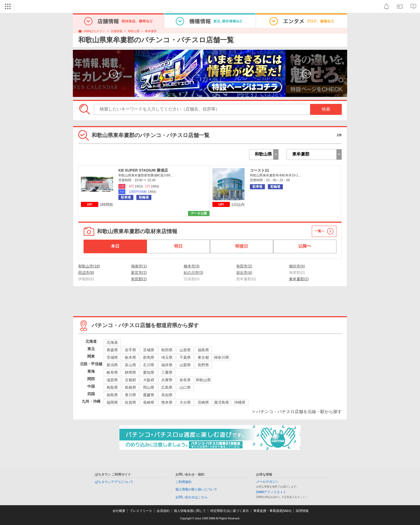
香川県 (130, 395)
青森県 (112, 350)
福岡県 (112, 402)
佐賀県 (130, 402)
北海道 (112, 342)
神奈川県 (222, 357)
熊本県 (167, 402)
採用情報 (302, 511)
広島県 (167, 387)
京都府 (130, 380)
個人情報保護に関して (190, 511)
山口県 (185, 387)
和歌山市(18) (89, 266)
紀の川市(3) (194, 273)
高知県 (167, 395)
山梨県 (185, 365)
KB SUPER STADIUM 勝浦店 (143, 170)
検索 (326, 109)
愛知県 (149, 372)
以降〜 (305, 246)
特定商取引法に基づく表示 (230, 511)
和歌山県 (134, 31)
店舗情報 (117, 31)
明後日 (242, 246)
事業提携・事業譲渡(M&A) (272, 511)
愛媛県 (149, 395)
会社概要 (119, 511)
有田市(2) (244, 266)
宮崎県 (203, 402)
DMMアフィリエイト (271, 492)
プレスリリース (141, 511)
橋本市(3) (192, 266)
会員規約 (163, 511)
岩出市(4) (244, 273)
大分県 (185, 402)
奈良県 (185, 380)
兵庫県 (167, 380)
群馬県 (149, 357)
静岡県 (130, 372)
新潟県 (112, 365)
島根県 (130, 387)
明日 (178, 246)
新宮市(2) (139, 273)
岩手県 (130, 350)
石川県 (149, 365)
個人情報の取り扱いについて (196, 489)
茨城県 (112, 357)
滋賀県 (112, 380)
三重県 (167, 372)
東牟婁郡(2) (299, 279)
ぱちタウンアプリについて (114, 482)
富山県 (130, 365)
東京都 (203, 357)
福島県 (203, 350)
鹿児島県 (222, 402)
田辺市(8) (86, 273)
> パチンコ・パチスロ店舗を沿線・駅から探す (297, 412)
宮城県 (149, 350)
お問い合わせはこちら (192, 497)
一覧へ (320, 231)
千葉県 (185, 357)
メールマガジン (267, 482)
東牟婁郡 (151, 31)
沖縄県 (240, 402)
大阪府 (149, 380)
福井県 (167, 365)
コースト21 (260, 170)
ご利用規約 (183, 482)
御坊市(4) (297, 266)
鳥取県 (112, 387)
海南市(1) (139, 266)
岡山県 (149, 387)
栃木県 (130, 357)
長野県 (203, 365)
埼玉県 (167, 357)
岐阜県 (112, 372)
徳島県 (112, 395)
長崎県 (149, 402)
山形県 (185, 350)
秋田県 (167, 350)
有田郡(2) (139, 279)
